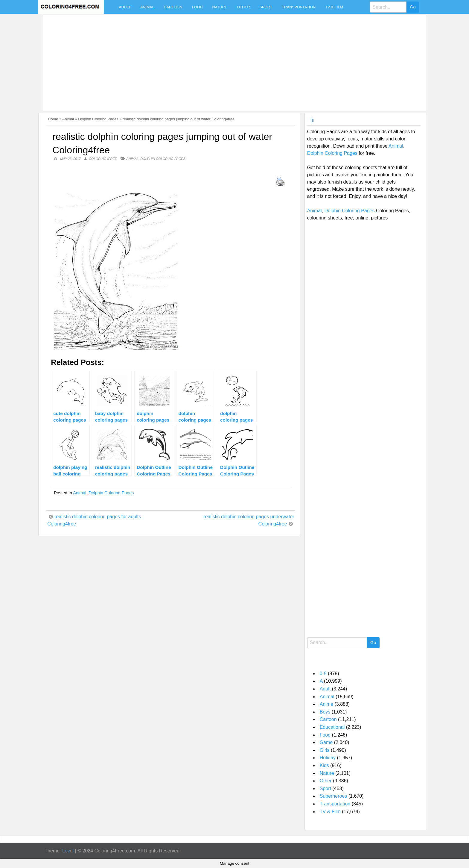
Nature (220, 7)
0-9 (323, 674)
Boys (325, 712)
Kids (324, 765)
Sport (266, 7)
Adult (125, 7)
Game (326, 742)
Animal (147, 7)
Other (243, 7)
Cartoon (173, 7)
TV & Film (334, 7)
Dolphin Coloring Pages (98, 119)
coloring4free (103, 159)
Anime (326, 704)
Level (68, 851)
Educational (332, 727)
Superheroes (334, 796)
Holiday (328, 758)
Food (197, 7)
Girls (325, 750)
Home (53, 119)
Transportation (299, 7)
